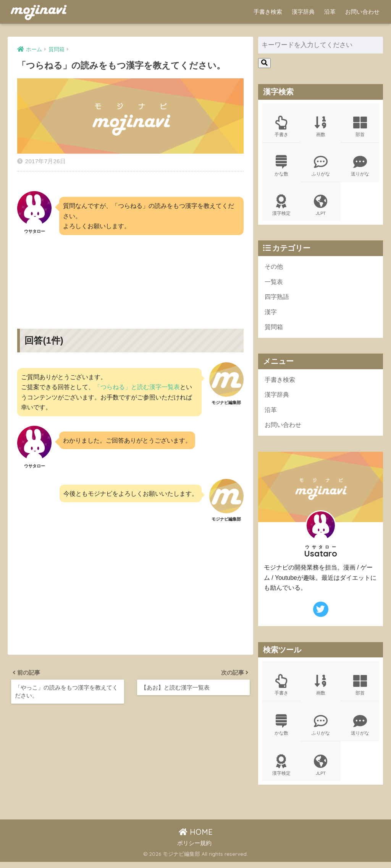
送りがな (360, 167)
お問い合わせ (362, 12)
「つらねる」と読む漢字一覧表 (137, 385)
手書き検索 (268, 12)
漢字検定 (281, 207)
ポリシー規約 (194, 849)
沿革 (330, 12)
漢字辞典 (303, 12)
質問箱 (274, 331)
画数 (321, 127)
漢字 (271, 316)
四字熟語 (278, 300)
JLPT (321, 207)
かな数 (281, 167)
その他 (274, 269)
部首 (360, 127)
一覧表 (274, 285)
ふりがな (321, 167)
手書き (281, 127)
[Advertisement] (130, 273)
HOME (196, 838)
